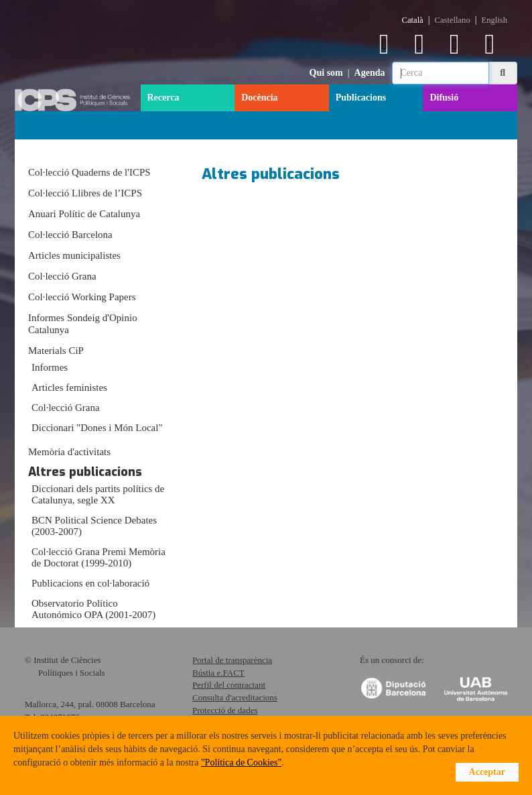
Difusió (444, 98)
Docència (259, 98)
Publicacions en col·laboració (90, 583)
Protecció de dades (225, 710)
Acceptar (487, 772)
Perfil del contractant (229, 685)
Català (413, 20)
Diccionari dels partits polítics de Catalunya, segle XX (98, 494)
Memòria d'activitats (69, 452)
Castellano (453, 20)
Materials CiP (56, 351)
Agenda (370, 73)
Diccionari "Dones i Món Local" (97, 428)
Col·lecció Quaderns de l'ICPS (89, 172)
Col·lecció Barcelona (70, 235)
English (494, 20)
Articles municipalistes (74, 255)
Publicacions (361, 98)
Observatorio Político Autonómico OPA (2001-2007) (93, 609)
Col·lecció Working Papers (82, 297)
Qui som (326, 73)
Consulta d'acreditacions (235, 697)
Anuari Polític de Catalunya (84, 214)
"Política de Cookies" (241, 762)
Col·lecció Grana (62, 276)
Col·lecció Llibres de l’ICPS (85, 193)
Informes (50, 367)
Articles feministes (69, 387)
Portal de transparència (232, 660)
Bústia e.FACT (218, 673)
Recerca (163, 98)
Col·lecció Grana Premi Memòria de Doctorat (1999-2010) (98, 557)
